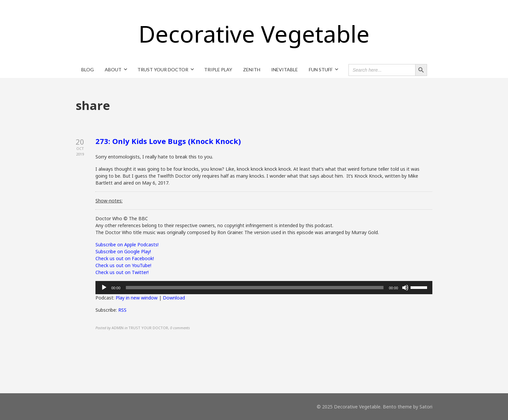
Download (174, 298)
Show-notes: (109, 201)
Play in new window (137, 298)
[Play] (104, 288)
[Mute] (405, 288)
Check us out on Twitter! (122, 272)
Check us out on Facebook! (125, 258)
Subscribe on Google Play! (123, 251)
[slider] (255, 288)
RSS (122, 310)
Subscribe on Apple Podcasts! (127, 245)
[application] (264, 288)
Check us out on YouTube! (123, 265)
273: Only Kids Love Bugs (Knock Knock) (168, 141)
